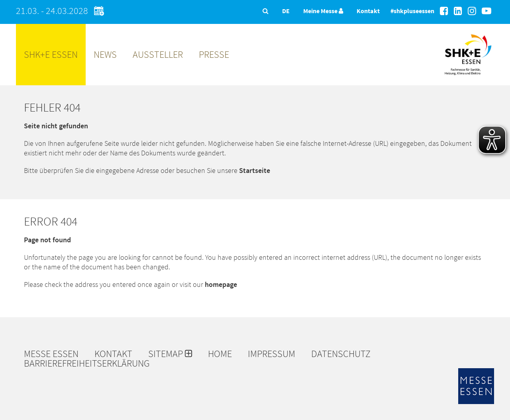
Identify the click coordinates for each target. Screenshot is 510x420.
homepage (221, 284)
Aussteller (158, 54)
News (105, 54)
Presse (214, 54)
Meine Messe (323, 11)
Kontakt (368, 11)
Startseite (255, 170)
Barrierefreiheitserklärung (87, 363)
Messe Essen (51, 354)
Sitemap (170, 354)
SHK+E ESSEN (51, 54)
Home (220, 354)
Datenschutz (341, 354)
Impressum (272, 354)
